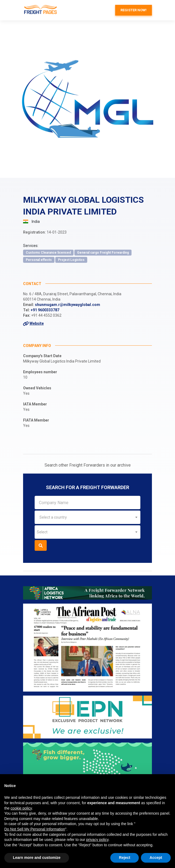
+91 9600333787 (45, 310)
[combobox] (87, 517)
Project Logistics (71, 260)
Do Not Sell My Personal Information (35, 829)
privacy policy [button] (97, 840)
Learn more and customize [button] (37, 858)
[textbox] (87, 517)
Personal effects (39, 260)
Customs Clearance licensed (48, 253)
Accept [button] (156, 858)
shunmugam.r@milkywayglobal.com (68, 305)
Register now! (134, 10)
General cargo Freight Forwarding (103, 253)
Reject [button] (125, 858)
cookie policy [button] (21, 808)
